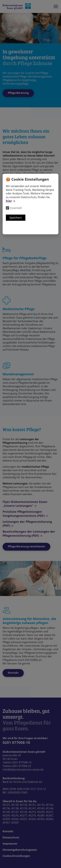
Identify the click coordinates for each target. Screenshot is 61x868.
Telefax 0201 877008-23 (17, 766)
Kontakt (13, 673)
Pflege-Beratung (18, 93)
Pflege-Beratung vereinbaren (26, 546)
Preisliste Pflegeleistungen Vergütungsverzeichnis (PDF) (24, 514)
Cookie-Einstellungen (16, 856)
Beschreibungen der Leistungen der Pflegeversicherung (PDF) (29, 534)
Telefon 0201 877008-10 (17, 762)
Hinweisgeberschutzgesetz (20, 850)
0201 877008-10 (16, 742)
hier (9, 201)
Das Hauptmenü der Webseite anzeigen (56, 6)
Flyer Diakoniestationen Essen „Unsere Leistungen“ (25, 504)
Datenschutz (11, 837)
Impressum (10, 844)
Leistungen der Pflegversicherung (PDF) (27, 524)
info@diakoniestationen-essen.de (23, 770)
